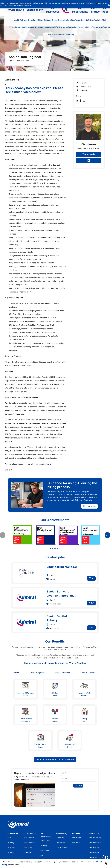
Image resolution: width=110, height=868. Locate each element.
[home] (18, 825)
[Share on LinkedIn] (77, 101)
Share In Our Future (88, 673)
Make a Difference (62, 673)
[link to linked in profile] (89, 160)
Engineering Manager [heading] (62, 567)
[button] (107, 863)
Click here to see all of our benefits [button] (55, 760)
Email (63, 773)
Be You (16, 673)
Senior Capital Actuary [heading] (57, 618)
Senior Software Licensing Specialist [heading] (61, 594)
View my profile (89, 154)
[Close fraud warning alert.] (109, 4)
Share (78, 96)
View (91, 578)
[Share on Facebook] (80, 101)
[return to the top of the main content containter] (105, 857)
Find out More (89, 506)
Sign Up (78, 786)
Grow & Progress (37, 673)
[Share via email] (84, 101)
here (98, 3)
